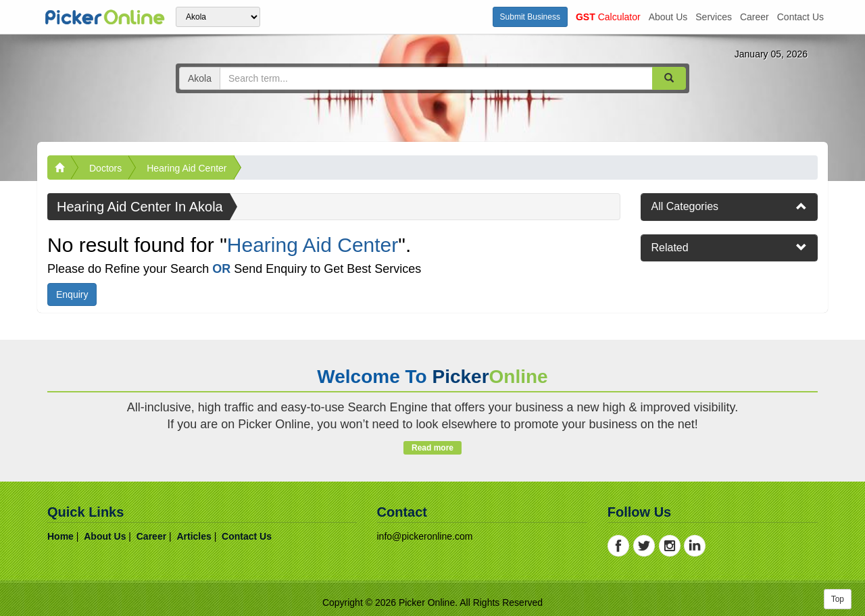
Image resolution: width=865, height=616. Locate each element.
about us (668, 17)
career (755, 17)
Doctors (105, 168)
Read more (432, 448)
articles (194, 536)
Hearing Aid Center (187, 168)
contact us (800, 17)
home (60, 536)
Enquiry (72, 294)
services (714, 17)
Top (838, 599)
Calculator (608, 17)
